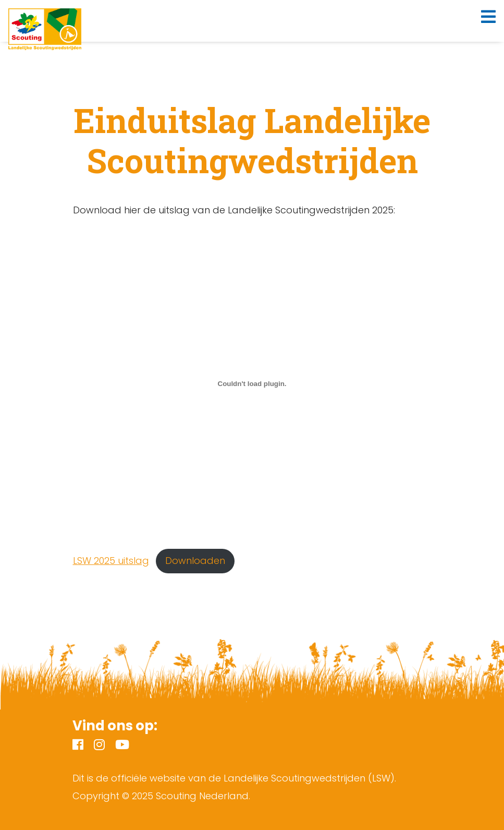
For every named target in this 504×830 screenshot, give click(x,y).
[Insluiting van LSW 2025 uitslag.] (252, 384)
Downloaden (195, 561)
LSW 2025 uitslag (111, 561)
